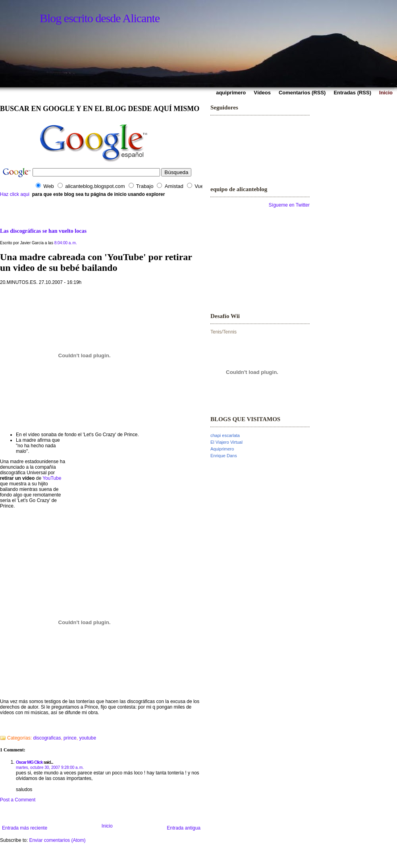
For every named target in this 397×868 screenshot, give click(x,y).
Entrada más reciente (25, 828)
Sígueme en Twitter (289, 205)
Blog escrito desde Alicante (100, 18)
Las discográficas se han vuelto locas (43, 231)
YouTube (52, 478)
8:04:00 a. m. (66, 243)
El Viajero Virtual (226, 442)
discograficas (47, 738)
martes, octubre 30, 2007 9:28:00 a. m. (50, 767)
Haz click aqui (15, 194)
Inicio (107, 826)
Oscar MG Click (29, 762)
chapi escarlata (225, 435)
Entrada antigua (184, 828)
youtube (88, 738)
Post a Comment (18, 800)
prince (70, 738)
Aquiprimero (222, 449)
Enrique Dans (224, 456)
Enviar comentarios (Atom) (57, 840)
